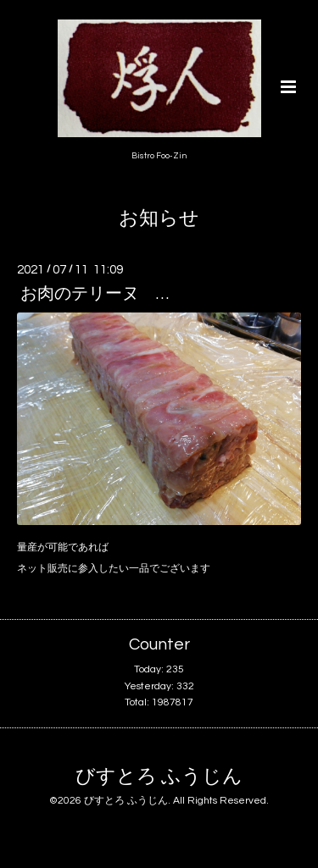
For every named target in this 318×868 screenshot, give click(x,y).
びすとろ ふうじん (159, 777)
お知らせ (159, 219)
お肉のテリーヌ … (95, 294)
